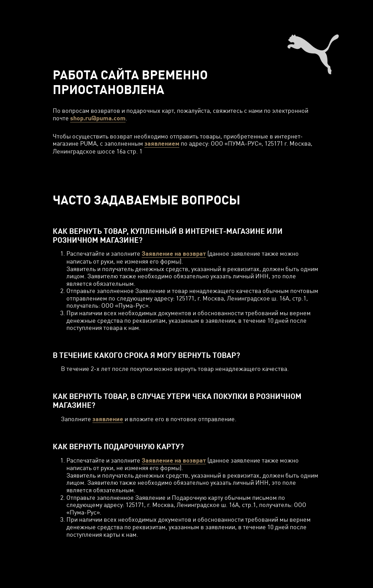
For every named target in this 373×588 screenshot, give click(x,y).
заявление (108, 419)
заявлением (162, 143)
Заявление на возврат (174, 253)
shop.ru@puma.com (98, 118)
